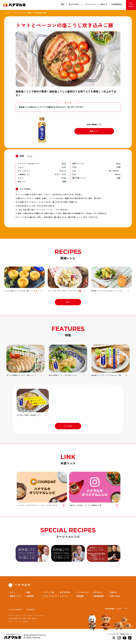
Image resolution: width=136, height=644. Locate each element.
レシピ (7, 13)
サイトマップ (40, 616)
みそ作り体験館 (15, 610)
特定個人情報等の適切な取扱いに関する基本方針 (23, 619)
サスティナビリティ (50, 597)
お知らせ (104, 4)
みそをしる (98, 592)
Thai (126, 609)
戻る (68, 302)
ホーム (13, 592)
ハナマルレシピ (90, 4)
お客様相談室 (117, 4)
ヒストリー (64, 596)
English (119, 609)
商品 (63, 4)
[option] (25, 361)
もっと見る (68, 426)
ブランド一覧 (49, 592)
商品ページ (94, 131)
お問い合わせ (115, 596)
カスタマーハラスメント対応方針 (18, 621)
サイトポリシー (29, 616)
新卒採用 (30, 610)
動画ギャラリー (16, 596)
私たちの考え (74, 4)
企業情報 (30, 596)
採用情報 (80, 596)
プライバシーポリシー (15, 616)
